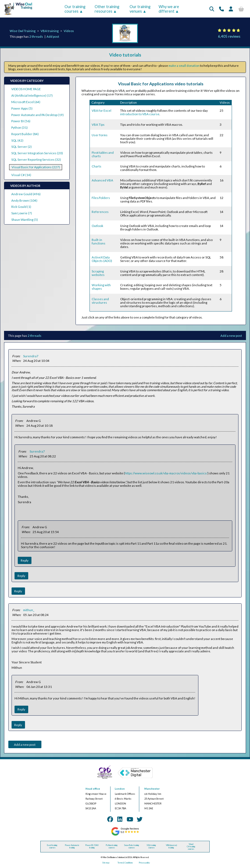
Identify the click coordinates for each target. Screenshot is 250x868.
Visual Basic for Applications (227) (36, 167)
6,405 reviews (229, 36)
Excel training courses (52, 846)
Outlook (97, 226)
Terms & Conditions (125, 863)
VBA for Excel (101, 111)
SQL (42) (17, 140)
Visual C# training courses (191, 847)
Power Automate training (72, 846)
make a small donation (184, 66)
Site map (106, 863)
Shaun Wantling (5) (25, 220)
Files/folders (101, 198)
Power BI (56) (21, 121)
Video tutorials (125, 55)
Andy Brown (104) (24, 200)
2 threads (36, 36)
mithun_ (29, 610)
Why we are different (169, 9)
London (120, 789)
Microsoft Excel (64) (26, 102)
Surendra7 (31, 356)
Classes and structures (100, 301)
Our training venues (140, 9)
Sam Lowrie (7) (22, 213)
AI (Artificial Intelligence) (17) (32, 95)
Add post (53, 36)
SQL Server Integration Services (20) (37, 153)
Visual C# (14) (21, 175)
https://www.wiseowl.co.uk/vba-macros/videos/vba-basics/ (166, 473)
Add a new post (231, 336)
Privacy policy (144, 863)
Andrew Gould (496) (26, 194)
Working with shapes (101, 287)
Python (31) (19, 127)
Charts (97, 166)
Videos (69, 31)
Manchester (152, 789)
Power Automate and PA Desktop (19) (37, 115)
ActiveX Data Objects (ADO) (102, 259)
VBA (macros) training (171, 846)
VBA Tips (98, 125)
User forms (100, 135)
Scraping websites (98, 273)
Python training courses (112, 846)
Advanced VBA (102, 180)
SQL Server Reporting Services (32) (36, 160)
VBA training (50, 31)
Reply (25, 560)
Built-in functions (99, 241)
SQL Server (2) (22, 147)
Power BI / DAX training (92, 846)
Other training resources (107, 9)
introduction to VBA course (140, 114)
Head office (93, 789)
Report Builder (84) (25, 134)
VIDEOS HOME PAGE (26, 89)
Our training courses (75, 9)
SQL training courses (151, 846)
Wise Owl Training (23, 31)
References (100, 212)
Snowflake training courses (132, 846)
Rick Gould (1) (21, 207)
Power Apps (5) (22, 108)
